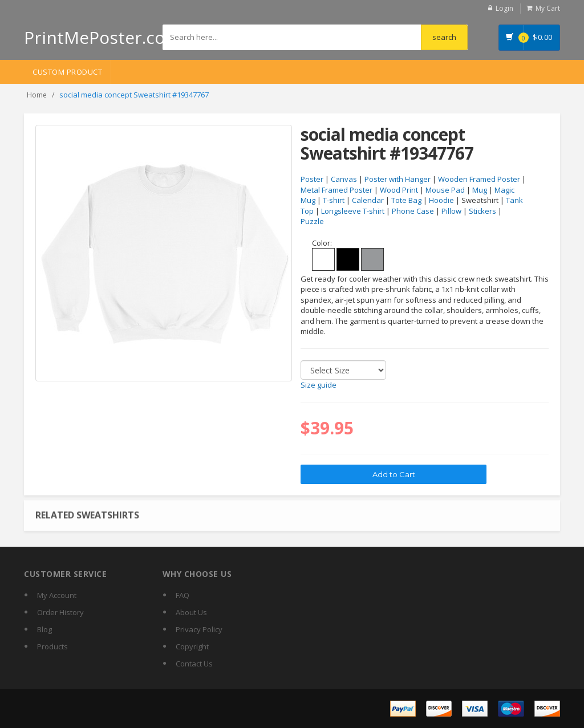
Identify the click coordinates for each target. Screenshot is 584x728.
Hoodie (441, 200)
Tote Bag (406, 200)
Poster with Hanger (398, 179)
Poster (312, 179)
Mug (480, 190)
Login (504, 8)
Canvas (344, 179)
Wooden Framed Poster (479, 179)
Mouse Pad (445, 190)
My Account (57, 595)
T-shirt (334, 200)
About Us (191, 612)
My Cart (548, 8)
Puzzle (312, 221)
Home (37, 95)
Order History (60, 612)
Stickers (482, 211)
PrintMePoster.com (102, 37)
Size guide (319, 385)
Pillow (451, 211)
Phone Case (413, 211)
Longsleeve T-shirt (353, 211)
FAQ (182, 595)
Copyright (192, 646)
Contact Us (194, 664)
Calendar (368, 200)
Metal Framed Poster (336, 190)
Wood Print (399, 190)
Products (52, 646)
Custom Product (67, 72)
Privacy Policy (199, 629)
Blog (44, 629)
